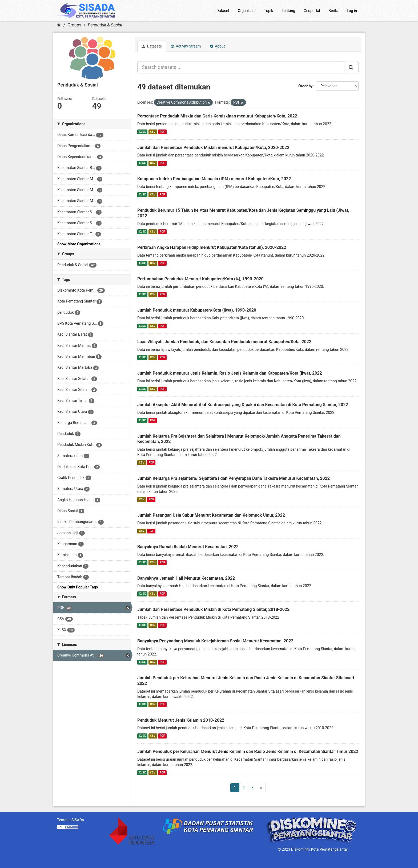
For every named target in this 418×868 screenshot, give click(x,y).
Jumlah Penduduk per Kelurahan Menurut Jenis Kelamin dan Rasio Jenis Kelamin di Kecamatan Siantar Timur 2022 (248, 751)
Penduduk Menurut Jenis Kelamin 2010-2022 (181, 720)
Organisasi (247, 11)
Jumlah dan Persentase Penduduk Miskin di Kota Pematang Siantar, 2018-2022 (213, 609)
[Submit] (351, 67)
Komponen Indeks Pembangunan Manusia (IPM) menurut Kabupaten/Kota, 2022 (214, 179)
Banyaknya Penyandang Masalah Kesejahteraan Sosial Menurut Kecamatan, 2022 (215, 641)
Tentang (288, 11)
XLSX (142, 132)
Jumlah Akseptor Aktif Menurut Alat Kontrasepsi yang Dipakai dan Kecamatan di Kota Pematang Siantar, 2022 (243, 405)
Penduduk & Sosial (105, 25)
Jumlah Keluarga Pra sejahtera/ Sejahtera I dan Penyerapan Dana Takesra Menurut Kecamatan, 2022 (234, 478)
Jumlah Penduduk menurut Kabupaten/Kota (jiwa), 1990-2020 (197, 310)
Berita (334, 11)
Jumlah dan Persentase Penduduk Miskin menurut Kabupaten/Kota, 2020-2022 (213, 148)
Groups (75, 25)
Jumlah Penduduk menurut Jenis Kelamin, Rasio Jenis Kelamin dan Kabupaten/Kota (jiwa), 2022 (230, 373)
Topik (268, 11)
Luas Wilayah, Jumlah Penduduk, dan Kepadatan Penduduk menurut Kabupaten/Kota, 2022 (224, 342)
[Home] (59, 25)
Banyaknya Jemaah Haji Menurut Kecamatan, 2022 (186, 578)
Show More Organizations (79, 244)
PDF (162, 132)
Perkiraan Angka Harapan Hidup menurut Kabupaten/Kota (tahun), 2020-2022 (212, 247)
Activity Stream (186, 46)
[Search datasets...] (241, 67)
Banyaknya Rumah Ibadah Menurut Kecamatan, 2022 (188, 547)
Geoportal (312, 11)
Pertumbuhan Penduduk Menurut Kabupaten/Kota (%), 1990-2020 (200, 279)
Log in (352, 11)
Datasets (152, 46)
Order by (306, 86)
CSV (153, 132)
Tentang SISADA (71, 820)
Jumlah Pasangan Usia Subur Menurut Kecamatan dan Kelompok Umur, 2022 (211, 515)
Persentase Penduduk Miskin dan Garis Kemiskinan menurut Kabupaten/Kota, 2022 (217, 116)
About (218, 46)
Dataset (223, 11)
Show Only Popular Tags (78, 587)
